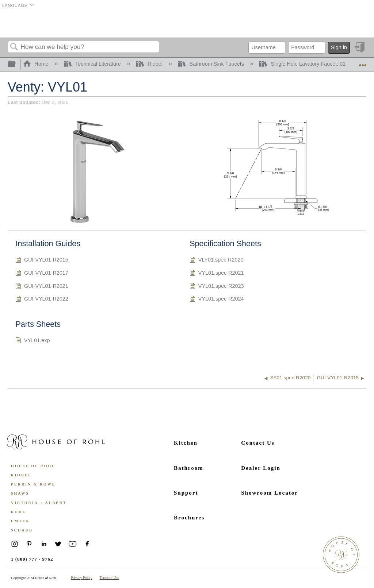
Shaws (20, 493)
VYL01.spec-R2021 (217, 274)
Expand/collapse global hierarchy (16, 64)
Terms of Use (110, 578)
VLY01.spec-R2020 (216, 261)
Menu (357, 24)
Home (37, 64)
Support (186, 493)
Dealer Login (261, 468)
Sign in (339, 47)
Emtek (20, 521)
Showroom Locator (269, 493)
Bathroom (189, 468)
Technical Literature (93, 64)
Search (14, 47)
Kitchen (186, 443)
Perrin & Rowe (33, 484)
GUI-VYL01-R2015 (42, 261)
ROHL (18, 512)
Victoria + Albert (39, 503)
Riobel (150, 64)
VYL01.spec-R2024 (217, 300)
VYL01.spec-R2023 (217, 287)
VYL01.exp (33, 341)
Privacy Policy (82, 578)
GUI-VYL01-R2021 (42, 287)
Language (15, 5)
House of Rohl (33, 466)
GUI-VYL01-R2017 (42, 274)
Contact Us (258, 443)
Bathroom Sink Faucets (212, 64)
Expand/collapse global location (363, 62)
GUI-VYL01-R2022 (42, 300)
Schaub (22, 530)
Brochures (189, 518)
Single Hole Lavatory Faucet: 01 (303, 64)
